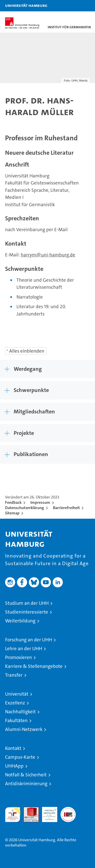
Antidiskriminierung (26, 784)
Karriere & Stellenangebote (34, 666)
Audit (28, 810)
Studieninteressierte (27, 612)
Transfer (14, 675)
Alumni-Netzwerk (24, 729)
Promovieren (18, 657)
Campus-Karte (20, 757)
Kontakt (13, 748)
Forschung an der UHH (29, 640)
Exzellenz (15, 703)
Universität (17, 694)
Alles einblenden (27, 351)
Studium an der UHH (27, 603)
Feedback (13, 502)
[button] (75, 6)
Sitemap (12, 513)
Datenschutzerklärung (25, 508)
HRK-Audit (47, 812)
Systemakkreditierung (68, 810)
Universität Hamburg (26, 5)
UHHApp (14, 766)
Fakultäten (16, 720)
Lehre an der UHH (24, 649)
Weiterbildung (20, 621)
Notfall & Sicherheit (26, 775)
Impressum (40, 502)
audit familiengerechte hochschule (13, 814)
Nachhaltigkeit (20, 712)
